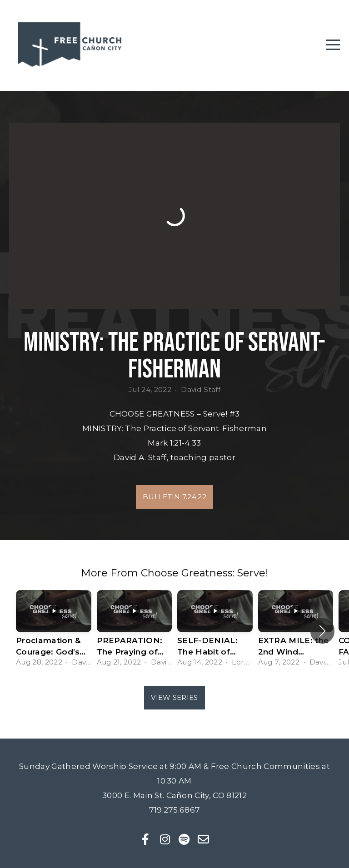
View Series (174, 697)
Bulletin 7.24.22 (174, 497)
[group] (54, 631)
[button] (322, 631)
